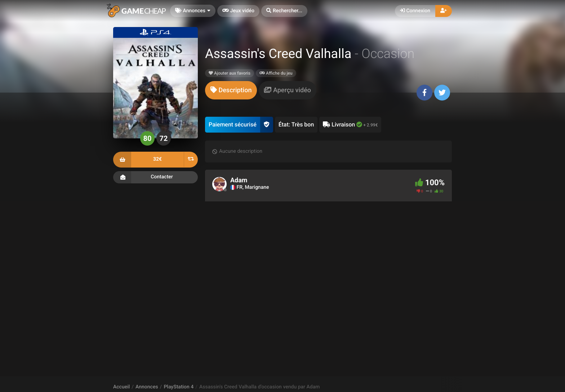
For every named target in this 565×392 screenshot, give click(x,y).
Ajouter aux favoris (230, 73)
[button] (284, 11)
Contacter (155, 177)
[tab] (231, 90)
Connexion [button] (415, 11)
